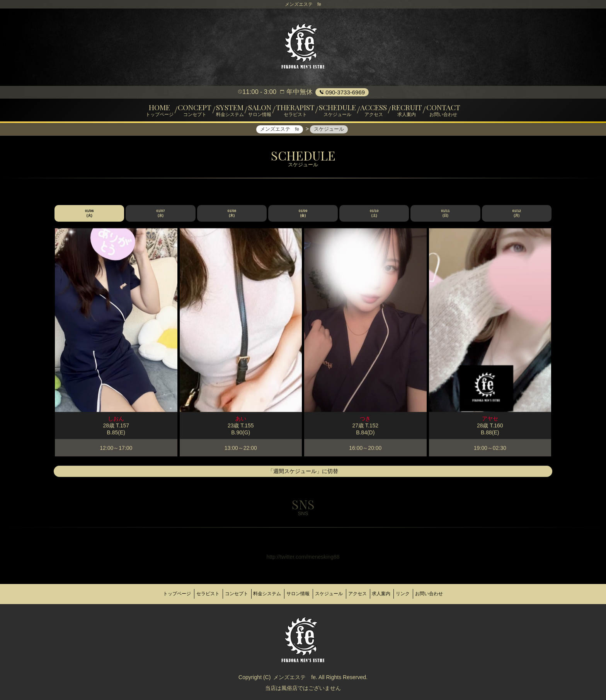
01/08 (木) (232, 217)
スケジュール (332, 594)
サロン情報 (295, 594)
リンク (421, 594)
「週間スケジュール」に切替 (303, 475)
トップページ (153, 594)
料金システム (259, 594)
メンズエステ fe (294, 674)
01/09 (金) (303, 217)
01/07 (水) (161, 217)
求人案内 (394, 594)
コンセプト (223, 594)
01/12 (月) (517, 217)
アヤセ (490, 422)
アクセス (365, 594)
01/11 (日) (445, 217)
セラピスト (189, 594)
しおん (116, 422)
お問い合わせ (453, 594)
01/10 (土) (374, 217)
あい (241, 422)
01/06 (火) (89, 217)
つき (365, 422)
